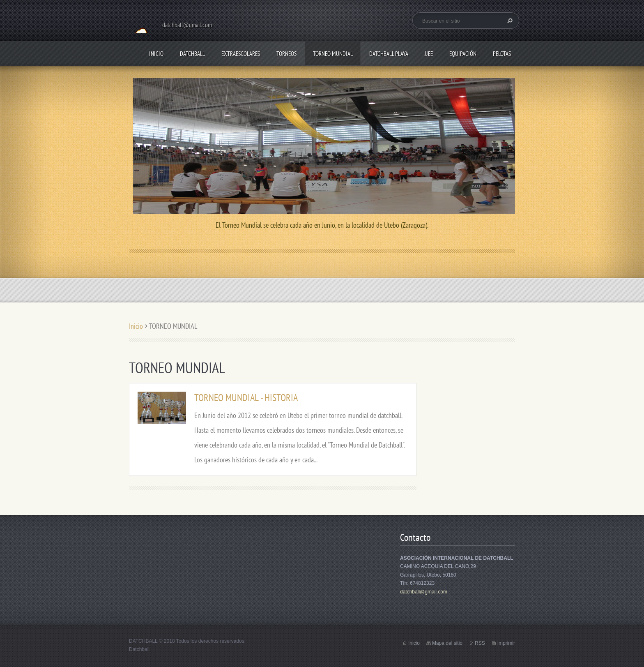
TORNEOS (286, 54)
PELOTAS (502, 54)
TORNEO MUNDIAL (333, 54)
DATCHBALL (192, 54)
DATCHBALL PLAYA (389, 54)
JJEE (429, 54)
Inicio (156, 54)
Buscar (509, 21)
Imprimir (506, 643)
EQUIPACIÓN (463, 54)
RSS (480, 643)
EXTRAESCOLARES (241, 54)
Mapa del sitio (447, 643)
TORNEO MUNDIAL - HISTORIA (246, 398)
